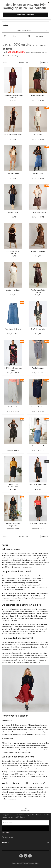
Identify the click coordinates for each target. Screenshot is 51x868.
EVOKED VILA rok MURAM (38, 524)
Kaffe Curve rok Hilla (38, 95)
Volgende (45, 63)
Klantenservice (7, 837)
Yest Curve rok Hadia (13, 290)
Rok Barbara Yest (38, 368)
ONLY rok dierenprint (38, 329)
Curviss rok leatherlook (38, 212)
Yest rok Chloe (38, 173)
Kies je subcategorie (32, 30)
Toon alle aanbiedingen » (12, 56)
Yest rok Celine (13, 212)
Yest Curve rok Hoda (38, 251)
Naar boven (25, 809)
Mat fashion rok (13, 446)
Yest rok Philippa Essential (13, 134)
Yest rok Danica (38, 134)
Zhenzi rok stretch (38, 446)
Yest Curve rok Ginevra (13, 329)
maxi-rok (23, 624)
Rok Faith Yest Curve (38, 407)
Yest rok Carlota (13, 173)
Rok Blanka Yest (13, 407)
